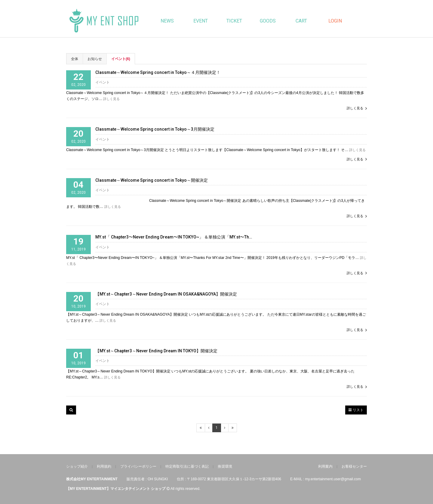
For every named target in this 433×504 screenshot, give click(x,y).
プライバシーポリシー (138, 466)
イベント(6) (121, 59)
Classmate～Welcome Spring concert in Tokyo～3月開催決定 (155, 129)
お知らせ (95, 59)
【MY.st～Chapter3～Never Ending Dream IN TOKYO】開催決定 (156, 351)
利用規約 (104, 466)
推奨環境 (225, 466)
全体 (75, 59)
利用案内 (325, 466)
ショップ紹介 (77, 466)
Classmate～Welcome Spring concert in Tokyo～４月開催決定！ (158, 73)
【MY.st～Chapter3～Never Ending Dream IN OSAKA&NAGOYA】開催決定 (166, 294)
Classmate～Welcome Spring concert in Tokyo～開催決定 (152, 180)
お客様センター (354, 466)
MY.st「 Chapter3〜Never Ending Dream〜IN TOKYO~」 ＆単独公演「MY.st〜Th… (174, 237)
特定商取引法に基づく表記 (187, 466)
